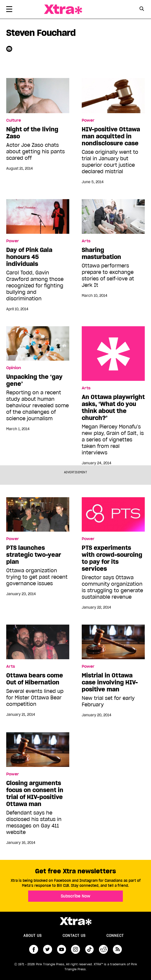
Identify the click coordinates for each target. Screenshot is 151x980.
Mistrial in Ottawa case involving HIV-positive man (110, 682)
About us (33, 936)
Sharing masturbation (101, 253)
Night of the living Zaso (32, 133)
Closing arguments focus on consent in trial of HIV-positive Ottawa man (35, 794)
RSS (117, 949)
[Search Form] (142, 9)
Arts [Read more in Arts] (86, 241)
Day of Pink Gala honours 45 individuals (29, 257)
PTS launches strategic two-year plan (34, 555)
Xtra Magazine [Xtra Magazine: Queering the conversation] (63, 9)
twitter (48, 949)
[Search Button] (142, 9)
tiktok (89, 949)
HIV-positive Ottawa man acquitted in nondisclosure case (111, 136)
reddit (103, 949)
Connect (115, 936)
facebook (34, 949)
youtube (62, 949)
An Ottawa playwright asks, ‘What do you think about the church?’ (113, 354)
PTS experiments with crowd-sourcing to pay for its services (112, 558)
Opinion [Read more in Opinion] (14, 368)
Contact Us (74, 936)
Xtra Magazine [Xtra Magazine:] (75, 921)
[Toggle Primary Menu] (9, 10)
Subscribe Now (75, 896)
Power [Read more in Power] (88, 120)
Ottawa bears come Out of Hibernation (35, 679)
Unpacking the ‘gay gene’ (34, 380)
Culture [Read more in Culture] (14, 120)
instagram (75, 949)
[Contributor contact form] (10, 49)
